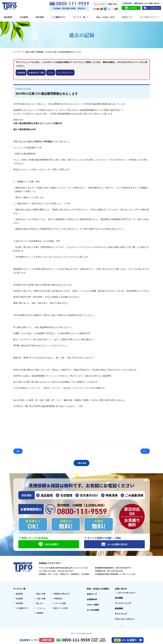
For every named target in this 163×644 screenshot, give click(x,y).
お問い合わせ (121, 589)
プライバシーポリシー (125, 619)
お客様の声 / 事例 (36, 73)
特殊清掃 (40, 17)
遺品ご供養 (41, 594)
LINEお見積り (131, 8)
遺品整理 (8, 17)
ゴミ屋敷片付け (58, 17)
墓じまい (40, 603)
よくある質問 (93, 610)
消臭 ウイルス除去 (61, 608)
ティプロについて (150, 17)
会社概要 (119, 598)
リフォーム (41, 608)
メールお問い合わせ (152, 8)
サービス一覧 (81, 17)
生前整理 (24, 17)
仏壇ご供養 (41, 599)
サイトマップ (121, 614)
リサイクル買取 (60, 603)
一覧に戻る (82, 463)
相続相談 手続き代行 (62, 594)
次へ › (145, 451)
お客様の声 (92, 599)
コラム (51, 73)
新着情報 (21, 73)
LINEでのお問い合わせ (126, 593)
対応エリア (127, 17)
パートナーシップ (123, 603)
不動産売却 (58, 599)
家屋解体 (40, 613)
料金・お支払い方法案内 (98, 589)
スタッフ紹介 (93, 605)
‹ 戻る (18, 451)
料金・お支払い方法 (105, 17)
